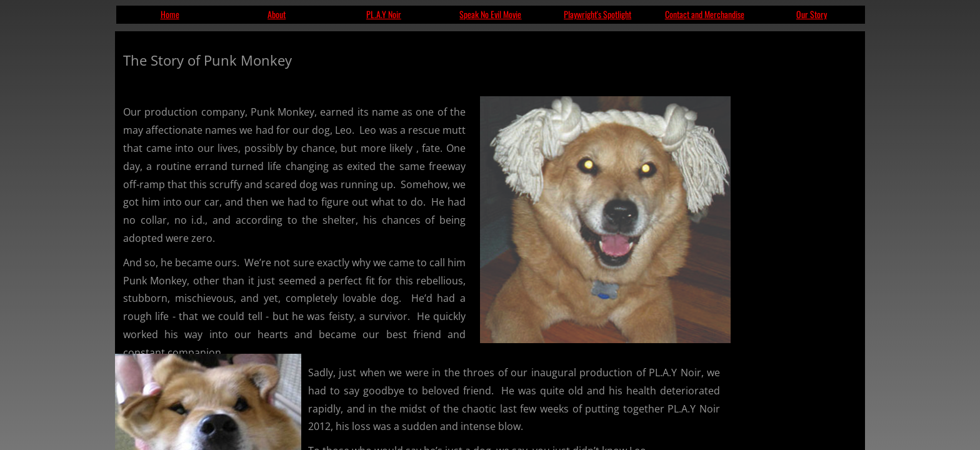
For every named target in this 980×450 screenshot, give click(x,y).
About (277, 14)
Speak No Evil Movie (490, 14)
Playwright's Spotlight (597, 14)
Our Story (812, 14)
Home (170, 14)
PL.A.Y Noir (384, 14)
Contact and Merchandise (705, 14)
